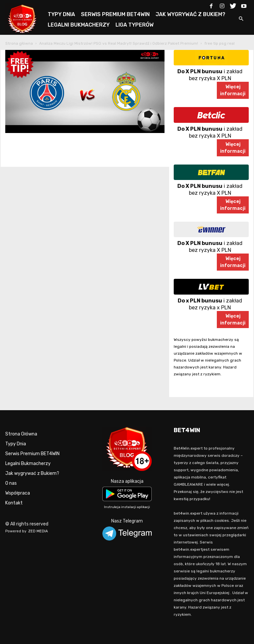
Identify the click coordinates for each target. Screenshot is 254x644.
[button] (241, 19)
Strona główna (19, 43)
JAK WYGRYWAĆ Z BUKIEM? (190, 14)
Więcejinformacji (233, 90)
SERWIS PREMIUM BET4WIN (115, 14)
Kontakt (14, 503)
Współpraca (18, 493)
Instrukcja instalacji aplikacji (127, 507)
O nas (11, 483)
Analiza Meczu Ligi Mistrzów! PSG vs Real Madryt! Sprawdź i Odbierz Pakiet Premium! (119, 43)
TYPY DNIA (61, 14)
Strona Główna (21, 434)
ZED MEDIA (38, 531)
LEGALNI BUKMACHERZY (79, 25)
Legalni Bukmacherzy (28, 464)
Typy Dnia (16, 444)
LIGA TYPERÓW (135, 25)
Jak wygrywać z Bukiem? (32, 473)
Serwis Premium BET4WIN (32, 454)
